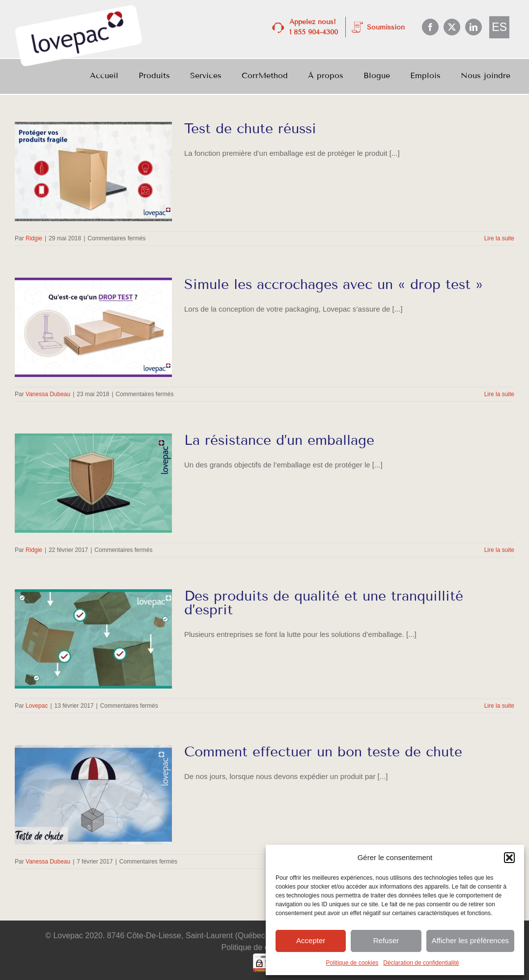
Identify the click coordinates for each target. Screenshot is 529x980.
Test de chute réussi (250, 129)
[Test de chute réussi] (93, 172)
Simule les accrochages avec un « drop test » (334, 284)
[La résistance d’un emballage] (93, 483)
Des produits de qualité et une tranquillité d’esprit (324, 603)
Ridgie (34, 238)
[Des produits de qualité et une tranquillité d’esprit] (93, 639)
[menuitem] (499, 27)
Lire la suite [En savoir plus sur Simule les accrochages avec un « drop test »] (499, 394)
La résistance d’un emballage (279, 440)
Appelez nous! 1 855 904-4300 (314, 27)
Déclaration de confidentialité (421, 963)
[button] (509, 858)
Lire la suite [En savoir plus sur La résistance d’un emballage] (499, 550)
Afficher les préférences (470, 940)
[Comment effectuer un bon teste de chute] (93, 795)
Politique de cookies (352, 963)
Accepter (311, 940)
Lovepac (37, 706)
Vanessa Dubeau (48, 394)
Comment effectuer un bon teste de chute (323, 752)
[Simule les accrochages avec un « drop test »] (93, 327)
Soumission (386, 27)
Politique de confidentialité (267, 947)
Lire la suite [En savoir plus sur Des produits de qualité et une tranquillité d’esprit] (499, 706)
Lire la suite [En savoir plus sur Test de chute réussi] (499, 238)
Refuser (386, 940)
